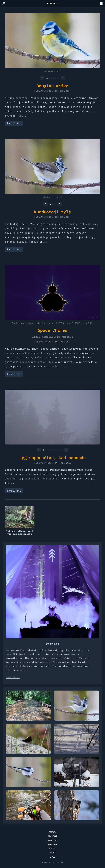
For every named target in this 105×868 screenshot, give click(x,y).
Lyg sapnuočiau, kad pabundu (52, 458)
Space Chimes (52, 330)
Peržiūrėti (14, 123)
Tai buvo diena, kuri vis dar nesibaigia (20, 533)
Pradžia (53, 832)
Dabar (52, 853)
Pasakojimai (52, 840)
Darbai (52, 849)
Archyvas (53, 844)
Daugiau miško (52, 86)
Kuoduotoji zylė (52, 212)
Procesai (52, 836)
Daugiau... (13, 677)
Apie (53, 857)
